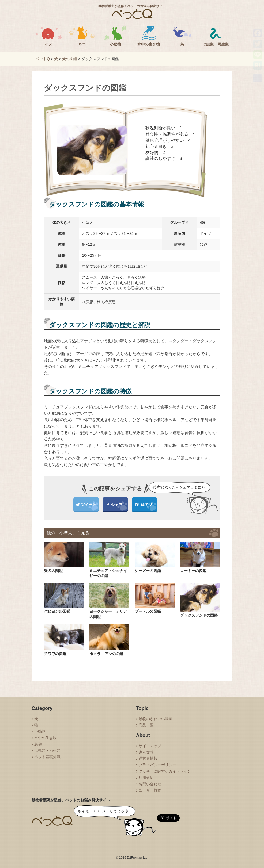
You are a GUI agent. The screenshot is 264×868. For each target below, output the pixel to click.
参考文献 (146, 752)
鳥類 (38, 744)
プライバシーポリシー (157, 765)
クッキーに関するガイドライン (165, 771)
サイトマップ (150, 746)
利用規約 (146, 778)
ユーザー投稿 (150, 790)
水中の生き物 (46, 738)
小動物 (40, 731)
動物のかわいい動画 (156, 719)
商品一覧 (146, 725)
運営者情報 (148, 758)
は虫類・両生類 (47, 750)
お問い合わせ (150, 784)
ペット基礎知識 (47, 757)
